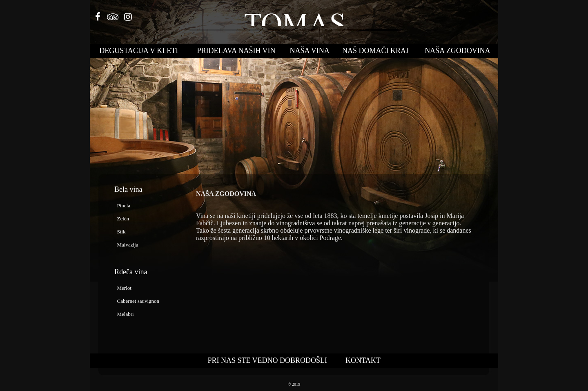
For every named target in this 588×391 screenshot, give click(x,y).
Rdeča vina (131, 272)
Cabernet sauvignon (137, 301)
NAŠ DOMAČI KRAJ (375, 51)
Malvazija (126, 245)
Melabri (124, 314)
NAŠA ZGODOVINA (458, 51)
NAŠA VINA (310, 51)
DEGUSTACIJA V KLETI (139, 51)
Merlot (123, 288)
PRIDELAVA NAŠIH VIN (236, 51)
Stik (120, 232)
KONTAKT (363, 360)
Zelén (122, 219)
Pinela (122, 205)
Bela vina (128, 189)
